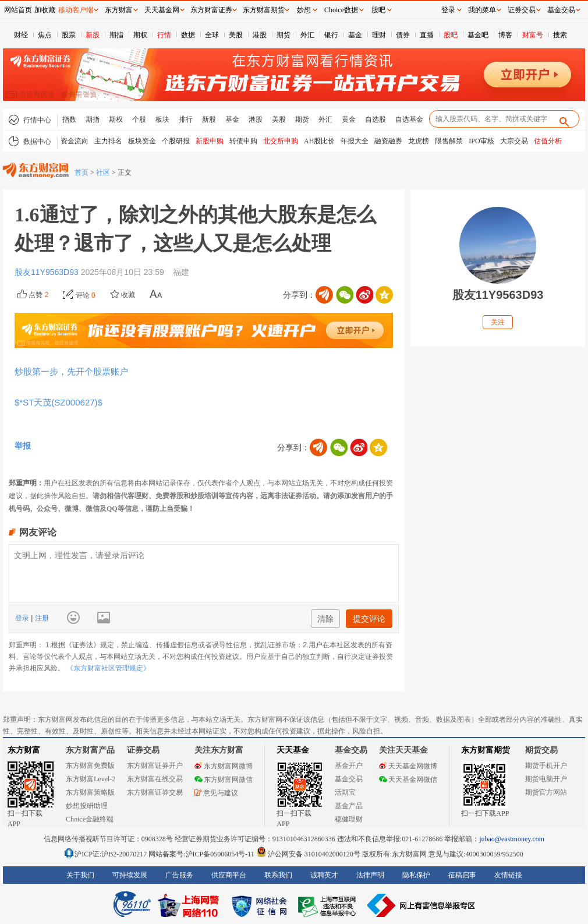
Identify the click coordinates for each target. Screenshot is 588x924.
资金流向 (75, 141)
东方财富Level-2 (91, 779)
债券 (403, 35)
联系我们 (278, 875)
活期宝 (345, 792)
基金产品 (349, 806)
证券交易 (522, 10)
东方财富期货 (486, 750)
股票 (69, 35)
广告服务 (179, 875)
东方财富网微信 (224, 780)
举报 (23, 446)
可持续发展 (130, 875)
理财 (379, 35)
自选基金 (409, 119)
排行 (186, 119)
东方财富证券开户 (155, 766)
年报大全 (355, 141)
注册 (40, 618)
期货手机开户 (546, 766)
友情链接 (508, 875)
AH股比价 (319, 141)
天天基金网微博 (408, 766)
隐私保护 (416, 875)
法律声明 (370, 875)
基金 (355, 35)
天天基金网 (162, 10)
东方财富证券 (211, 10)
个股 (139, 119)
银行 (331, 35)
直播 (427, 35)
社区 (103, 172)
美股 (236, 35)
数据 (188, 35)
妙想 (304, 10)
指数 (69, 119)
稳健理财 (349, 819)
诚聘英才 (324, 875)
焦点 (45, 35)
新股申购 (210, 141)
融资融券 (388, 141)
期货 (284, 35)
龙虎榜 (419, 141)
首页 (82, 172)
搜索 (560, 35)
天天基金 (293, 750)
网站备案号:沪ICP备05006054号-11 (202, 854)
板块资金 (142, 141)
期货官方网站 (546, 792)
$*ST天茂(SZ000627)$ (61, 402)
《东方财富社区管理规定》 (108, 668)
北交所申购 (281, 141)
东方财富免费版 (90, 766)
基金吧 (478, 35)
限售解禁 (449, 141)
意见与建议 (216, 793)
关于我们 (80, 875)
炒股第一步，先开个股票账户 (71, 371)
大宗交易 (514, 141)
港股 (260, 35)
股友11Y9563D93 (48, 272)
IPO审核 (481, 141)
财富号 (533, 35)
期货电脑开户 (546, 779)
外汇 (307, 35)
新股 (93, 35)
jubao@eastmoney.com (512, 839)
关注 (498, 322)
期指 (116, 35)
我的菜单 (482, 10)
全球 (212, 35)
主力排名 (108, 141)
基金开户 (349, 766)
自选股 (376, 119)
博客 (505, 35)
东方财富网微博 (224, 766)
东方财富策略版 (90, 792)
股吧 (451, 35)
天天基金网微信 (408, 780)
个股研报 (176, 141)
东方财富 (24, 750)
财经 (21, 35)
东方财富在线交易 (155, 779)
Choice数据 (341, 10)
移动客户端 (76, 10)
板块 (162, 119)
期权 (140, 35)
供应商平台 (229, 875)
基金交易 (349, 779)
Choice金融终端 (90, 819)
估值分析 (548, 141)
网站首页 (18, 10)
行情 (164, 35)
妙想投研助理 (87, 806)
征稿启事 (462, 875)
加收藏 (45, 10)
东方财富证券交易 (155, 792)
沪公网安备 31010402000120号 (308, 854)
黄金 (349, 119)
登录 (23, 618)
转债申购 (243, 141)
